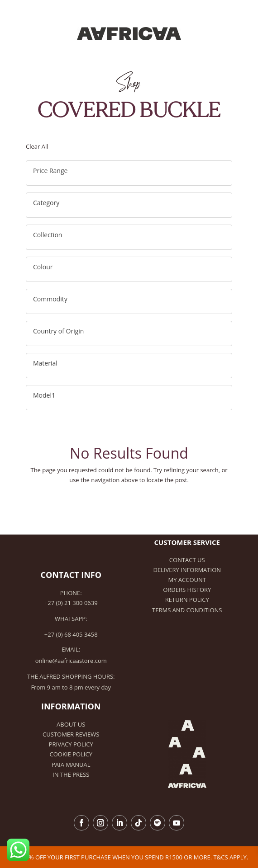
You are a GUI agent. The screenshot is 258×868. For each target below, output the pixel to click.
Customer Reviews (71, 734)
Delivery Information (187, 570)
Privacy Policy (71, 744)
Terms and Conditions (187, 610)
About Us (71, 724)
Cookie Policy (71, 754)
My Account (187, 580)
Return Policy (187, 600)
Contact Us (187, 560)
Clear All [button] (37, 146)
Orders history (187, 590)
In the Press (71, 774)
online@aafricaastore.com (71, 661)
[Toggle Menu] (242, 15)
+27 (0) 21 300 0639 (71, 603)
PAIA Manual (71, 765)
